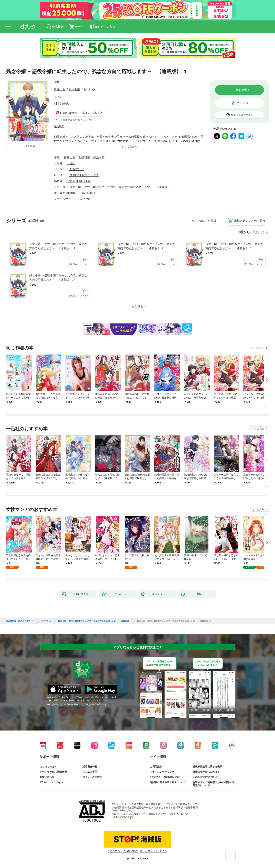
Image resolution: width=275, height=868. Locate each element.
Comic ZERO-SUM (79, 181)
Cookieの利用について (205, 777)
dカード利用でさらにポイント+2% (73, 120)
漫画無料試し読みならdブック (20, 621)
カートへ (243, 103)
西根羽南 (74, 89)
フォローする (94, 89)
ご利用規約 (156, 767)
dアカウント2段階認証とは (165, 777)
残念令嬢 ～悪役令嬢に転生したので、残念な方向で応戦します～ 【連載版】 (120, 187)
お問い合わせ (47, 777)
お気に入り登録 (206, 221)
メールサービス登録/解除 (53, 772)
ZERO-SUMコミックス (84, 175)
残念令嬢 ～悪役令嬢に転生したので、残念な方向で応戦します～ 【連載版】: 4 (58, 277)
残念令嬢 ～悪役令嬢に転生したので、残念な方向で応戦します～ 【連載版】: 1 (58, 246)
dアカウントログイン (51, 782)
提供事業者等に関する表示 (207, 767)
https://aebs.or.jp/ (124, 817)
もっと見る (258, 348)
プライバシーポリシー (162, 772)
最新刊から (261, 232)
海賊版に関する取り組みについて (168, 782)
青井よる (60, 89)
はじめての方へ (48, 767)
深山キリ (99, 157)
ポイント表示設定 (92, 777)
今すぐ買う (243, 90)
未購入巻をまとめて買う (250, 221)
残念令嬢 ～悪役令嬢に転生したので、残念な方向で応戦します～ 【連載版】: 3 (234, 246)
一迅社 (71, 163)
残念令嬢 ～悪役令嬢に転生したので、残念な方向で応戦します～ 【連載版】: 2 (146, 246)
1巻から (244, 232)
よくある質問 (90, 772)
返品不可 (59, 126)
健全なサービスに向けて (206, 772)
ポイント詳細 (91, 113)
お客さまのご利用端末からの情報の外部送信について (214, 784)
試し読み (30, 146)
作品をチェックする (242, 115)
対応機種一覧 (90, 767)
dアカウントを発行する (123, 851)
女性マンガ (77, 169)
